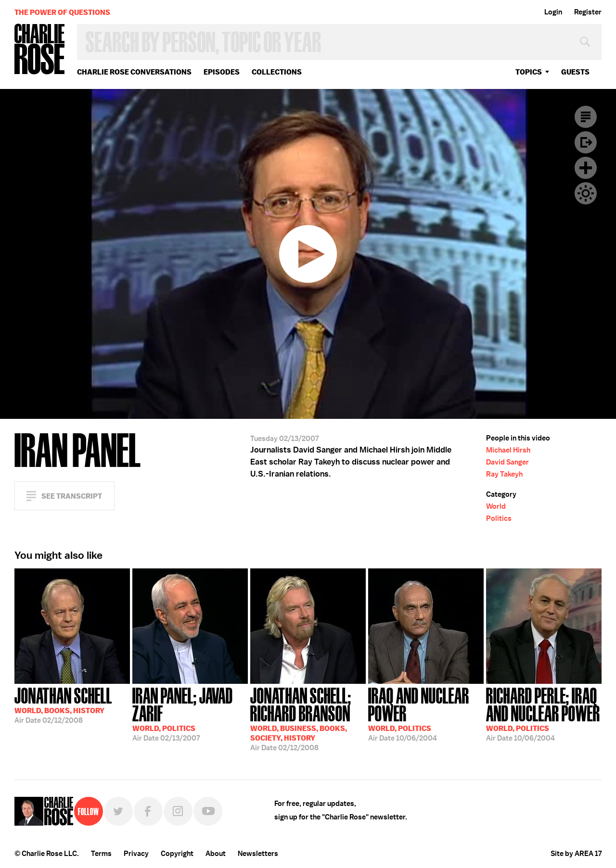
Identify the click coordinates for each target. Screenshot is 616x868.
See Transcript (72, 496)
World (496, 506)
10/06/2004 (426, 713)
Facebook (148, 811)
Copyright (177, 854)
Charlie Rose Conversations (134, 72)
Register (588, 12)
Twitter (118, 811)
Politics (499, 518)
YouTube (208, 811)
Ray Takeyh (504, 474)
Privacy (136, 854)
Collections (277, 72)
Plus (586, 168)
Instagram (178, 811)
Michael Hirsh (508, 450)
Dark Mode (586, 193)
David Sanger (507, 462)
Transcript (586, 117)
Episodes (222, 72)
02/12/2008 (63, 704)
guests (575, 72)
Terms (101, 854)
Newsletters (258, 854)
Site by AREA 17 (576, 854)
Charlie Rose (40, 50)
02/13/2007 (190, 713)
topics (529, 72)
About (216, 854)
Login (553, 12)
